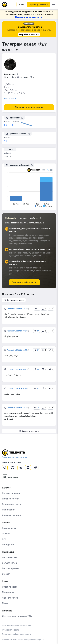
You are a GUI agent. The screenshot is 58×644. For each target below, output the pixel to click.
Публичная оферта (11, 630)
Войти (21, 4)
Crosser (6, 574)
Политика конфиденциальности (17, 634)
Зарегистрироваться (39, 4)
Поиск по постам (11, 499)
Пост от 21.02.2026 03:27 (17, 331)
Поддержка (8, 592)
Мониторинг (8, 510)
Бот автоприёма (11, 568)
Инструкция (8, 545)
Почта (5, 603)
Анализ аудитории (12, 515)
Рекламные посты (12, 504)
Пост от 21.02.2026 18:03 (17, 309)
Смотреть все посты (14, 300)
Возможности (9, 528)
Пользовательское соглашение (16, 626)
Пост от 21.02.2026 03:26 (17, 350)
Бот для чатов (9, 563)
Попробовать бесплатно (24, 282)
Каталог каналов (11, 493)
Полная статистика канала (29, 107)
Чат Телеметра (10, 598)
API (4, 539)
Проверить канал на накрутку (29, 17)
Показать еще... (11, 98)
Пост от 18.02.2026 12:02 (17, 408)
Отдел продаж (10, 587)
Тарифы (6, 534)
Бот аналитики (10, 557)
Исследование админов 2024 (17, 616)
